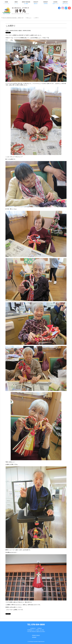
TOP (13, 18)
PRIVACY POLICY (36, 635)
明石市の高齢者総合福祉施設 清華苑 (15, 11)
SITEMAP (34, 637)
